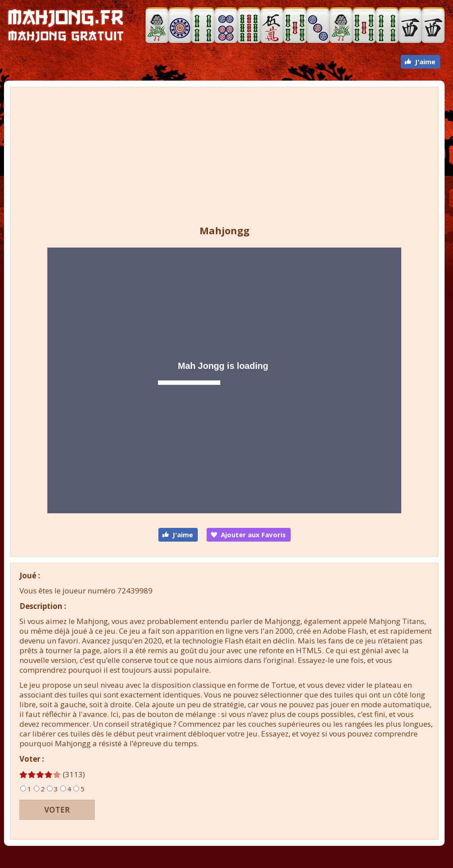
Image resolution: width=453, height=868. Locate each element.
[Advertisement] (224, 157)
